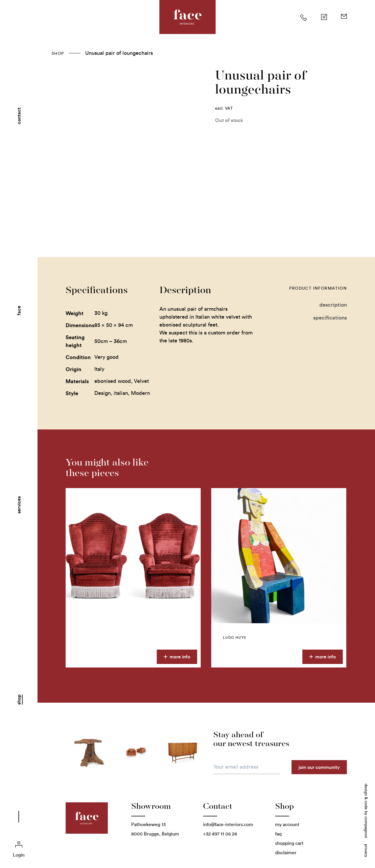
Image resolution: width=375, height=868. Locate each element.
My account (287, 824)
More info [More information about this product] (177, 657)
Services (19, 505)
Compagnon (366, 827)
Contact (19, 116)
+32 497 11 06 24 (220, 834)
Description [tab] (333, 305)
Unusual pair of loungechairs (119, 53)
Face (19, 311)
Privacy (366, 851)
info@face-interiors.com (228, 824)
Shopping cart (289, 843)
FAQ (278, 834)
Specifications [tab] (330, 318)
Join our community (319, 767)
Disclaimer (286, 853)
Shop (19, 700)
